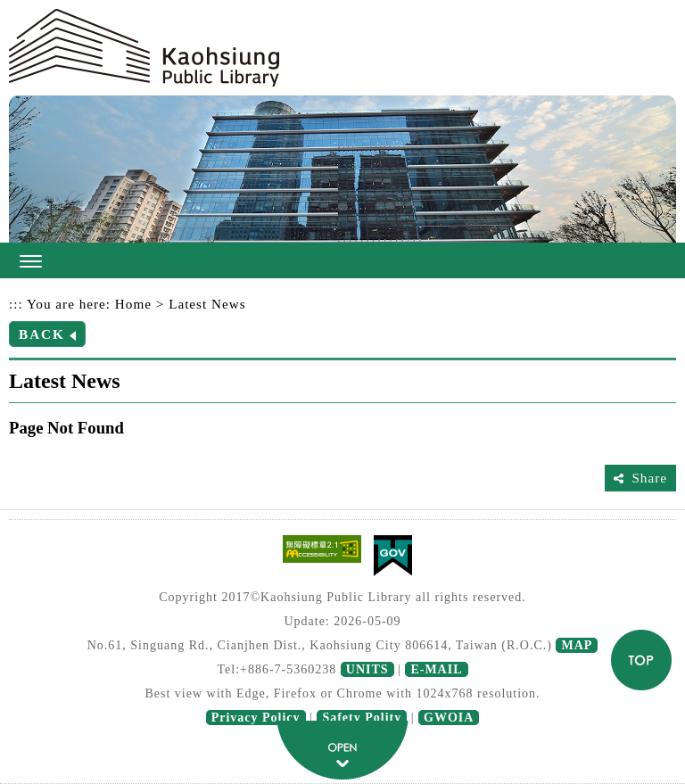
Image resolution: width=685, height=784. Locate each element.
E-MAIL (436, 669)
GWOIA (449, 718)
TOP (641, 660)
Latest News (207, 304)
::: (16, 304)
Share (649, 478)
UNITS (367, 669)
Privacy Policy (256, 718)
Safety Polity (362, 718)
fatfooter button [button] (342, 750)
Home (133, 304)
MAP (577, 645)
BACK (42, 334)
